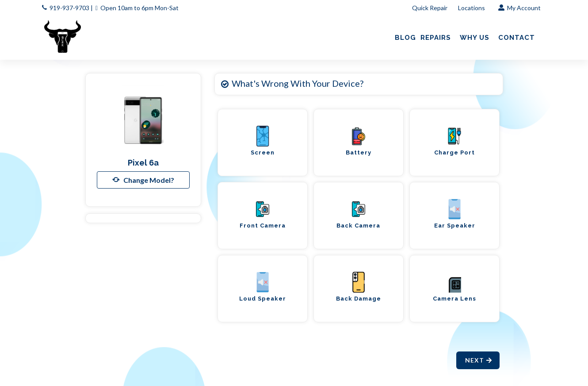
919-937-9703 (69, 8)
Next (479, 360)
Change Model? (143, 180)
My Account (519, 8)
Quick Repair (430, 8)
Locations (472, 8)
